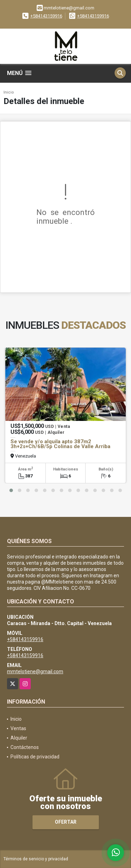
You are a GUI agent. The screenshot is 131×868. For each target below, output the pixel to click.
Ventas (18, 728)
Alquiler (19, 738)
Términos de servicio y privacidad (36, 859)
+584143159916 (46, 16)
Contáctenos (25, 747)
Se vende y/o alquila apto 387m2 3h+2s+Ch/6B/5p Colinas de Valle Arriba (60, 444)
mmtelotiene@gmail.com (35, 672)
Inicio (9, 92)
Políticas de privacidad (35, 757)
